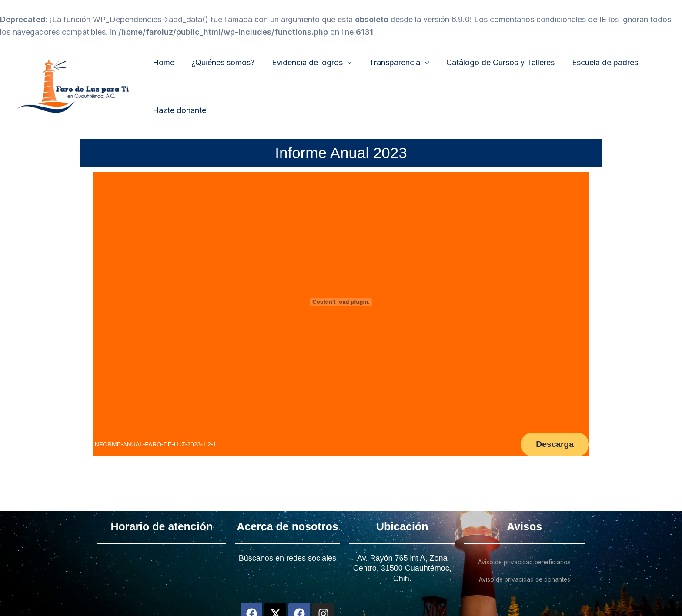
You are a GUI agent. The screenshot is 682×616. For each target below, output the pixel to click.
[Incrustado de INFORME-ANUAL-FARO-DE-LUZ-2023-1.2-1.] (341, 302)
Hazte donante (179, 110)
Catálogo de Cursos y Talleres (493, 62)
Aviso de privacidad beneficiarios (524, 562)
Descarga (552, 446)
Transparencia (394, 63)
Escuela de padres (596, 62)
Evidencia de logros (308, 63)
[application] (343, 63)
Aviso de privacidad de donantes (525, 579)
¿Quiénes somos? (221, 62)
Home (163, 62)
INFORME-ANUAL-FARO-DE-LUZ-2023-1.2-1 (157, 445)
